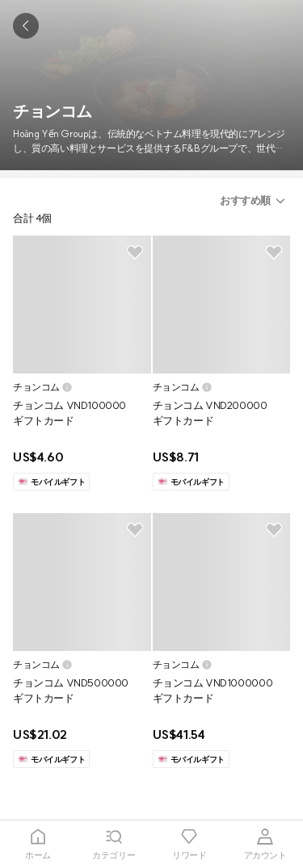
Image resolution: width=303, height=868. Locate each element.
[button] (255, 201)
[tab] (38, 844)
